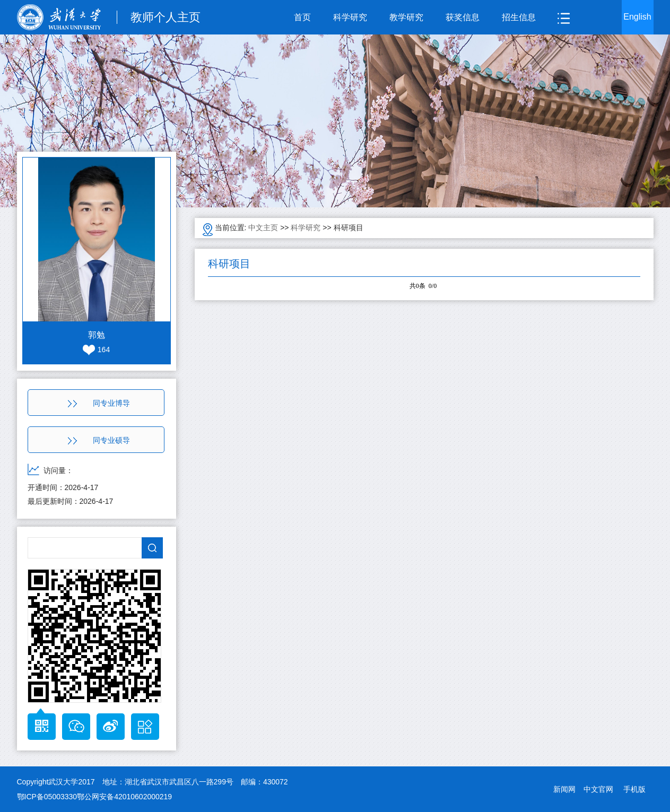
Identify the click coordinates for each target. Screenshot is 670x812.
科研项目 (349, 228)
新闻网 (564, 789)
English (637, 17)
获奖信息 (463, 17)
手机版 (634, 789)
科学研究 (350, 17)
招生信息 (519, 17)
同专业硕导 (99, 440)
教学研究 (406, 17)
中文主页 (263, 228)
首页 (302, 17)
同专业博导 (99, 403)
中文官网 (598, 789)
